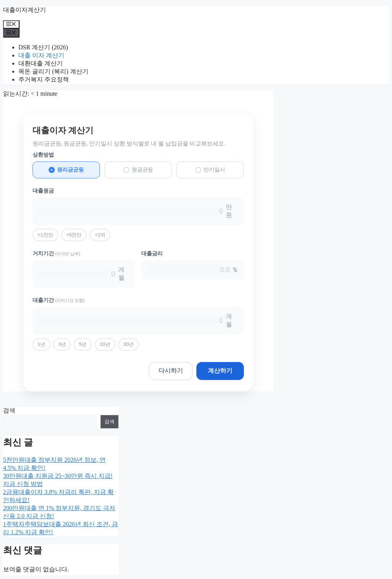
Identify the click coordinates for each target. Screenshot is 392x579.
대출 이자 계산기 (41, 55)
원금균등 (138, 170)
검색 (9, 410)
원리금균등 (66, 170)
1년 (41, 344)
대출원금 (43, 191)
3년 (62, 344)
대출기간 (59, 300)
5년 (83, 344)
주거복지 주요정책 (44, 79)
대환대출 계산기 (41, 63)
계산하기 (220, 371)
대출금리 (152, 253)
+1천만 (45, 235)
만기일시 (210, 170)
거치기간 (56, 253)
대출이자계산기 (24, 10)
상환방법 (43, 155)
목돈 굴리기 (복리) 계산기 (53, 71)
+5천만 (74, 235)
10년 (105, 344)
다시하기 (171, 371)
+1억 (100, 235)
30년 (128, 344)
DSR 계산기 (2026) (43, 47)
